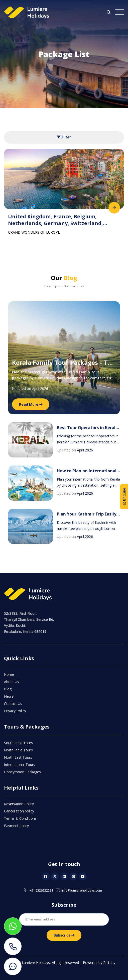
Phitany (109, 963)
